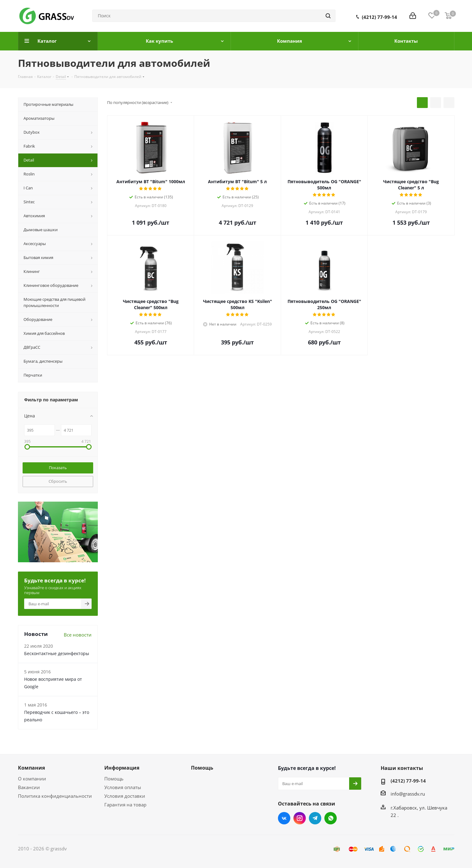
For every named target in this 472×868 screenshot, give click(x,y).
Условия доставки (125, 796)
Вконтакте (284, 818)
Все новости (78, 635)
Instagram (300, 818)
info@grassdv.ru (408, 793)
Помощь (114, 779)
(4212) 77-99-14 (379, 17)
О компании (32, 779)
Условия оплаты (123, 787)
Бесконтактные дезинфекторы (57, 653)
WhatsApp (331, 818)
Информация (122, 768)
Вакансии (29, 787)
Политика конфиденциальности (55, 796)
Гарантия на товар (125, 805)
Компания (31, 768)
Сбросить (58, 481)
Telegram (315, 818)
